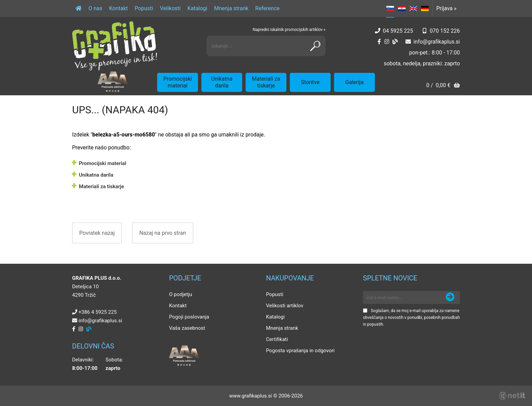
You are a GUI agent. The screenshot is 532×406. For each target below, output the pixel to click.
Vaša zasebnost (187, 328)
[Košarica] (443, 86)
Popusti (144, 8)
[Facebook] (379, 42)
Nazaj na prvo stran (162, 233)
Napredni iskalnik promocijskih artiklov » (289, 30)
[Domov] (79, 9)
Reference (267, 8)
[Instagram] (387, 42)
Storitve (310, 82)
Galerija (354, 82)
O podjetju (181, 294)
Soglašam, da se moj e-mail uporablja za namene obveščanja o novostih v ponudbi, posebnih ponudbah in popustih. (411, 318)
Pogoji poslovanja (189, 317)
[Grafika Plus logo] (115, 46)
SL (390, 9)
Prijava (446, 8)
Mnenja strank (231, 8)
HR (402, 9)
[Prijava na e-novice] (450, 297)
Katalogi (197, 8)
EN (413, 9)
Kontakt (119, 8)
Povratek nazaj (97, 233)
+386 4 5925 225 (98, 312)
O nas (95, 8)
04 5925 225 (398, 31)
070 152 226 (445, 31)
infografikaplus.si (437, 42)
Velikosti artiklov (285, 306)
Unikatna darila (222, 82)
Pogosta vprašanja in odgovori (300, 351)
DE (425, 9)
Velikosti (170, 8)
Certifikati (277, 339)
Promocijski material (178, 82)
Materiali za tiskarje (266, 82)
